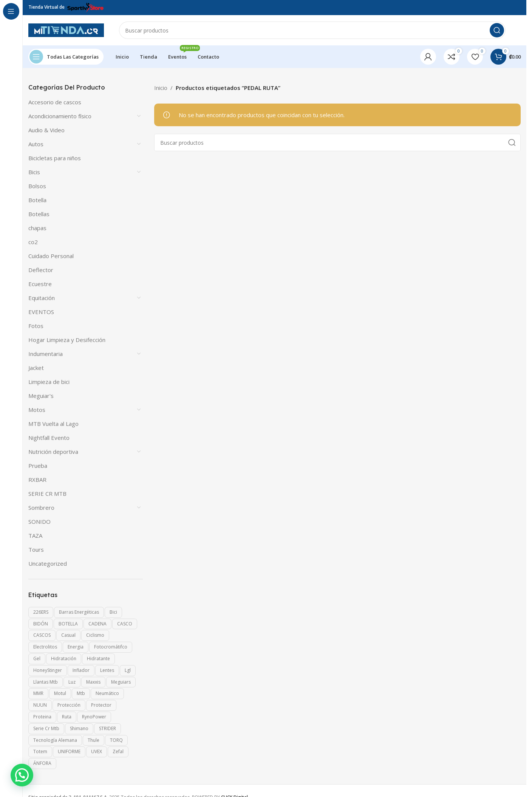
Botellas (39, 214)
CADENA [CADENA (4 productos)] (97, 624)
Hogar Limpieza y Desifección (67, 340)
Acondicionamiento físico (60, 116)
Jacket (36, 368)
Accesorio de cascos (55, 102)
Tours (36, 549)
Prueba (38, 466)
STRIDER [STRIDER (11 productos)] (107, 728)
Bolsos (37, 186)
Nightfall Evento (49, 438)
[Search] (312, 30)
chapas (37, 228)
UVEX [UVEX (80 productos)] (97, 751)
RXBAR (37, 480)
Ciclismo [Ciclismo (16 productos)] (95, 635)
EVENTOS (41, 312)
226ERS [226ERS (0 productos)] (41, 612)
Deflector (41, 270)
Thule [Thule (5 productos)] (94, 740)
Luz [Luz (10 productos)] (72, 682)
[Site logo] (66, 29)
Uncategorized (48, 563)
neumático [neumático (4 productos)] (107, 693)
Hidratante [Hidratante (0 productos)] (98, 658)
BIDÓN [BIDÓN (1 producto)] (41, 624)
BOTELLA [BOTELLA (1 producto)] (68, 624)
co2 (33, 242)
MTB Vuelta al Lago (53, 424)
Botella (37, 200)
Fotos (36, 326)
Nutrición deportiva (53, 452)
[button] (22, 775)
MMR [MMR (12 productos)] (38, 693)
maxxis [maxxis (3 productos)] (93, 682)
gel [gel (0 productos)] (37, 658)
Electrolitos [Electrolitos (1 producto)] (45, 647)
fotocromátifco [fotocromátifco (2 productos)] (111, 647)
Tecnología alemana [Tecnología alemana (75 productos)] (55, 740)
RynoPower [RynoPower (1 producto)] (94, 717)
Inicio (161, 88)
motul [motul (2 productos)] (60, 693)
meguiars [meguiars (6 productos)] (121, 682)
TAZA (35, 535)
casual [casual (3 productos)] (68, 635)
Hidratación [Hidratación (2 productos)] (64, 658)
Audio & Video (46, 130)
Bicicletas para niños (55, 158)
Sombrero (41, 508)
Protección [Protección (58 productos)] (69, 705)
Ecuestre (40, 284)
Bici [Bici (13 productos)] (113, 612)
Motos (37, 410)
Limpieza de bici (49, 382)
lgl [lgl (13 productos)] (128, 670)
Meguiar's (41, 396)
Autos (36, 144)
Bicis (34, 172)
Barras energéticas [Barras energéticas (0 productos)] (79, 612)
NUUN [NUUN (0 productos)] (40, 705)
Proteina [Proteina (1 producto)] (42, 717)
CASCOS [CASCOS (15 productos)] (42, 635)
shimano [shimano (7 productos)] (79, 728)
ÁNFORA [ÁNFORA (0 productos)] (42, 763)
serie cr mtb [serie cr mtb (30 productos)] (46, 728)
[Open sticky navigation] (66, 57)
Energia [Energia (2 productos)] (76, 647)
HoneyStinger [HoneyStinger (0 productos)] (48, 670)
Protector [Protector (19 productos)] (101, 705)
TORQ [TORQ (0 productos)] (116, 740)
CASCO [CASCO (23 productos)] (125, 624)
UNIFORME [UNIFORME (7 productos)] (69, 751)
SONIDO (39, 522)
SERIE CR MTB (47, 494)
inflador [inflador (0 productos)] (81, 670)
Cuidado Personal (51, 256)
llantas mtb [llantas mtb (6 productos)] (46, 682)
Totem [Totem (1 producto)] (40, 751)
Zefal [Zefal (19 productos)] (118, 751)
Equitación (42, 298)
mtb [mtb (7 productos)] (81, 693)
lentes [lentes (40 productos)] (107, 670)
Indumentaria (46, 354)
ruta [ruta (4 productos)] (67, 717)
